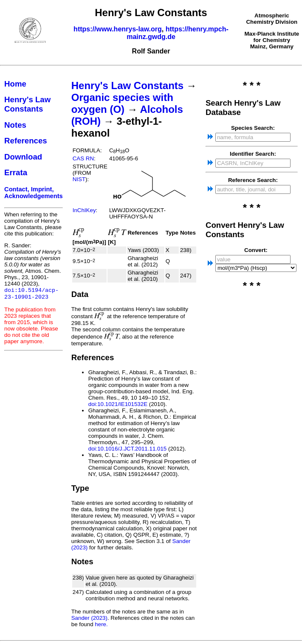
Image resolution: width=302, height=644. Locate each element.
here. (101, 624)
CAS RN (83, 158)
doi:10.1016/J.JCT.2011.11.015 (128, 449)
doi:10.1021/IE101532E (118, 404)
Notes (15, 125)
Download (23, 157)
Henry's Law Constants (27, 104)
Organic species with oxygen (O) (122, 103)
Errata (16, 172)
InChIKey (84, 210)
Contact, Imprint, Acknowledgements (34, 193)
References (26, 141)
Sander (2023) (89, 618)
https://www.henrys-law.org (118, 29)
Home (15, 84)
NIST (79, 179)
